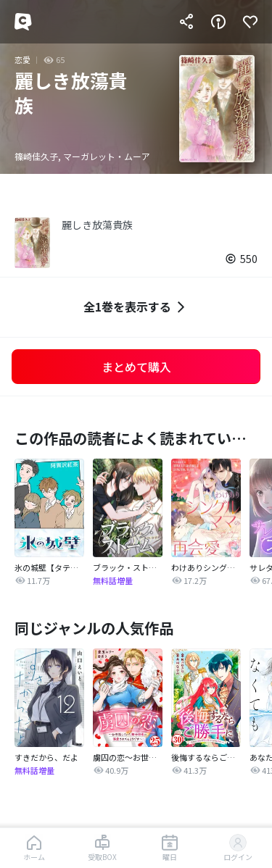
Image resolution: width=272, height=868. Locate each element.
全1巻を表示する (136, 307)
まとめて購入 (136, 367)
